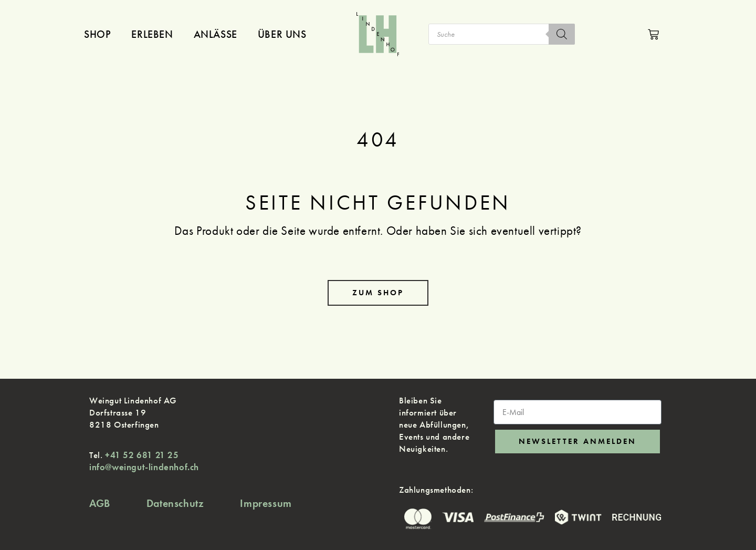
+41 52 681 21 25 (142, 455)
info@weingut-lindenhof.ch (144, 467)
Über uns (282, 34)
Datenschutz (175, 503)
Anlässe (216, 34)
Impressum (266, 503)
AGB (100, 503)
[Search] (562, 34)
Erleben (152, 34)
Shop (97, 34)
